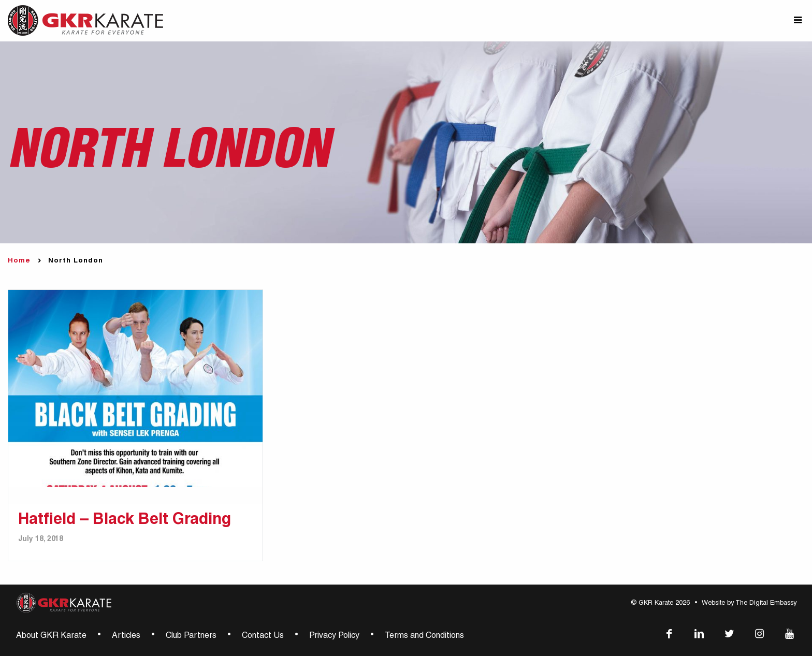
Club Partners (191, 636)
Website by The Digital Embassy (749, 603)
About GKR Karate (51, 636)
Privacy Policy (334, 636)
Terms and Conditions (424, 636)
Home (19, 261)
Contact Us (263, 636)
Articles (126, 636)
